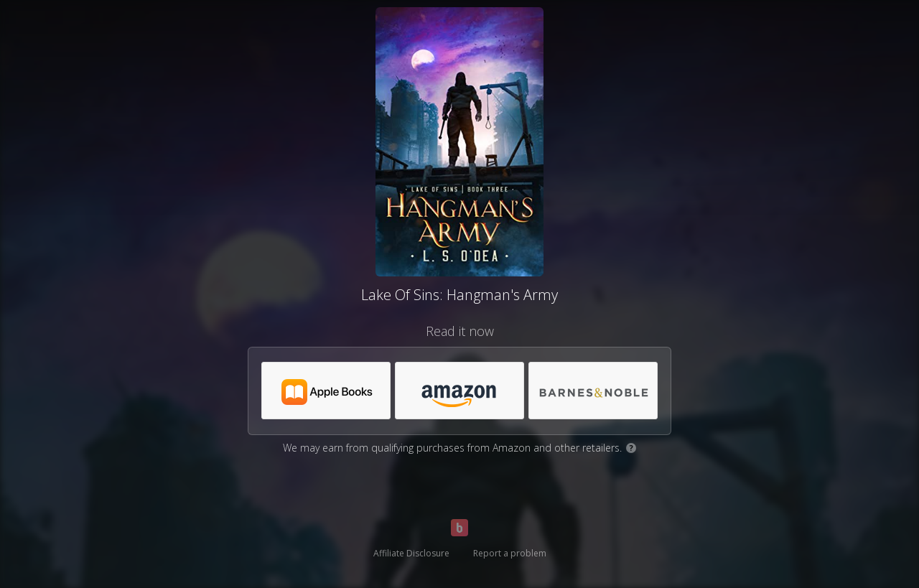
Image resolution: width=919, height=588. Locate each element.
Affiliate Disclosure (411, 553)
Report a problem (510, 553)
